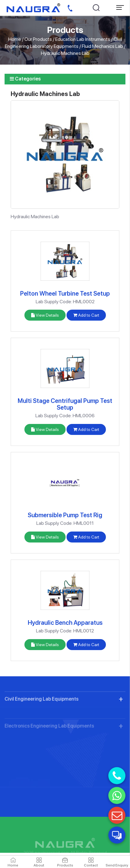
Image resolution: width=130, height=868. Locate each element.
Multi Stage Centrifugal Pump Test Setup (65, 404)
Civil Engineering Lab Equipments (42, 719)
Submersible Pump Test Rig (65, 515)
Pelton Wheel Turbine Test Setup (65, 293)
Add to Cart (86, 315)
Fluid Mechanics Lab (102, 46)
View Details (45, 315)
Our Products (38, 39)
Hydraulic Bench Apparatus (65, 623)
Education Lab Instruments (83, 39)
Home (15, 39)
